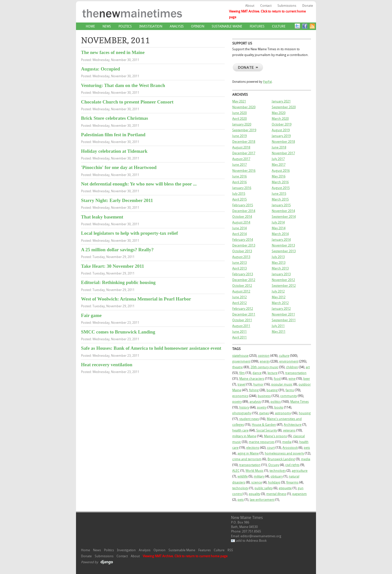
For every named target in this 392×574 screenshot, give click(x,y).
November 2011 (283, 314)
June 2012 (239, 297)
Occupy (274, 465)
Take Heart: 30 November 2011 (112, 266)
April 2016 (239, 182)
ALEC (236, 471)
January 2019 (281, 136)
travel (241, 384)
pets (307, 448)
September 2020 (284, 107)
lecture (272, 373)
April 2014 (239, 234)
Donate (308, 6)
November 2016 (244, 171)
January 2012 (281, 309)
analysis (255, 402)
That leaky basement (102, 217)
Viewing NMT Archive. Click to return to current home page (267, 14)
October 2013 (242, 251)
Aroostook (290, 448)
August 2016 (281, 171)
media (287, 442)
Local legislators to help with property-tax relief (129, 233)
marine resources (262, 442)
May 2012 (279, 297)
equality (254, 494)
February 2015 (243, 205)
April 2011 (239, 337)
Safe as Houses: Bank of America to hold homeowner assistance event (151, 348)
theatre (237, 367)
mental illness (276, 494)
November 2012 (283, 280)
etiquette (285, 488)
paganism (299, 494)
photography (242, 413)
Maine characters (252, 379)
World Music (254, 471)
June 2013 (239, 263)
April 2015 (239, 199)
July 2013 (278, 257)
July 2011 (278, 326)
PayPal (267, 82)
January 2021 (281, 101)
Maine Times (299, 402)
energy (265, 361)
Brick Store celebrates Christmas (114, 118)
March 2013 (280, 268)
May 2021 (239, 101)
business (264, 396)
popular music (282, 384)
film (242, 373)
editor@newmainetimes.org (261, 536)
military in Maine (244, 436)
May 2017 (279, 165)
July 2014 (278, 222)
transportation (296, 373)
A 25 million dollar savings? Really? (117, 250)
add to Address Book (251, 541)
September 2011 (284, 320)
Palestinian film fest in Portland (113, 135)
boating (272, 390)
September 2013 (284, 251)
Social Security (267, 430)
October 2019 (282, 124)
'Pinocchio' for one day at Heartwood (119, 167)
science (257, 482)
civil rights (292, 465)
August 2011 (241, 326)
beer (307, 379)
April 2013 (239, 268)
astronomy (283, 413)
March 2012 (280, 303)
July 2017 (278, 159)
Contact (266, 6)
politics (276, 402)
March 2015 (280, 199)
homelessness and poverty (284, 453)
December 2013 (244, 245)
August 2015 (281, 188)
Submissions (287, 6)
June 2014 (239, 228)
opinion (264, 356)
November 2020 (244, 107)
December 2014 (244, 211)
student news (249, 419)
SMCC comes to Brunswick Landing (118, 332)
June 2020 (239, 113)
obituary (277, 476)
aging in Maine (248, 453)
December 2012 (244, 280)
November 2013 (283, 245)
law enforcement (262, 500)
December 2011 (244, 314)
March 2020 (280, 119)
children (292, 367)
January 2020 (242, 124)
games (264, 413)
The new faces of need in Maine (113, 52)
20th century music (264, 367)
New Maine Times (147, 17)
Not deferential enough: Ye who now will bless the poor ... (139, 184)
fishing (254, 390)
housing (305, 413)
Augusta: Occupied (100, 69)
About (250, 6)
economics (240, 396)
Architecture (293, 425)
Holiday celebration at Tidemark (114, 151)
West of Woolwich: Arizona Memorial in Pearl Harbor (136, 299)
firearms (292, 482)
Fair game (91, 315)
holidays (274, 482)
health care (240, 430)
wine (292, 379)
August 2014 (241, 222)
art (308, 367)
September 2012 (284, 286)
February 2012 (243, 309)
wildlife (243, 476)
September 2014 (284, 217)
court (271, 448)
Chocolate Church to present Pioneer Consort (127, 102)
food (277, 379)
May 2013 (279, 263)
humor (258, 384)
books (279, 407)
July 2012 (278, 291)
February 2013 (243, 274)
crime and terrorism (247, 459)
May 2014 (279, 228)
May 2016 (279, 176)
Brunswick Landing (281, 459)
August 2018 (241, 147)
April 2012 (239, 303)
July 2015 (239, 194)
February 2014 (243, 240)
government (241, 361)
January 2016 (242, 188)
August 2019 (281, 130)
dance (257, 373)
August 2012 (241, 291)
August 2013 (241, 257)
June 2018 (279, 147)
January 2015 (281, 205)
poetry (237, 402)
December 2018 (244, 142)
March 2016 (280, 182)
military (259, 476)
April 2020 (239, 119)
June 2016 (239, 176)
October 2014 (242, 217)
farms (290, 390)
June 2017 (239, 165)
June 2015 (279, 194)
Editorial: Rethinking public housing (118, 282)
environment (289, 361)
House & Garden (264, 425)
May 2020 (279, 113)
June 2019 (239, 136)
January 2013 (281, 274)
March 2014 (280, 234)
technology (278, 471)
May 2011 (279, 332)
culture (284, 356)
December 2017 (244, 153)
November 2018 (283, 142)
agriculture (300, 471)
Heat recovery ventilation (107, 365)
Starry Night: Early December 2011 (117, 200)
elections (253, 448)
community (289, 396)
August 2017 (241, 159)
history (244, 407)
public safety (264, 488)
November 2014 (283, 211)
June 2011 (239, 332)
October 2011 (242, 320)
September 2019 (244, 130)
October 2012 (242, 286)
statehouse (240, 356)
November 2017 (283, 153)
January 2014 (281, 240)
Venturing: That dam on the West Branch (123, 85)
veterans (289, 430)
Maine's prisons (275, 436)
